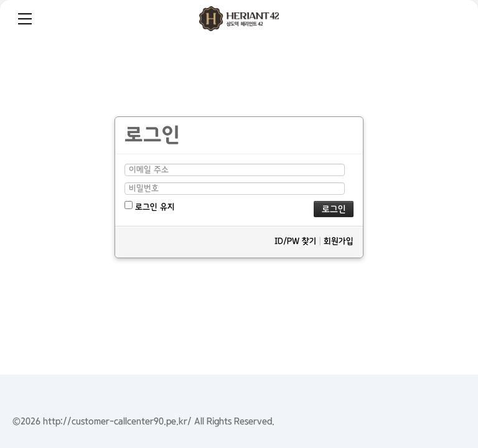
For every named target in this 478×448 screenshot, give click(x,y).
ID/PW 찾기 (295, 241)
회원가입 (339, 241)
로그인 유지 (150, 206)
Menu (25, 19)
